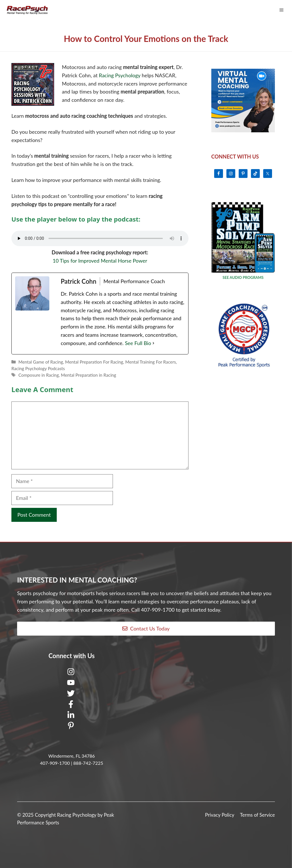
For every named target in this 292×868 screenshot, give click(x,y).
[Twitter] (72, 695)
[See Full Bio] (153, 343)
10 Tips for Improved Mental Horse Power (100, 261)
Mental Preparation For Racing (94, 362)
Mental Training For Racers (151, 362)
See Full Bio (138, 343)
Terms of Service (257, 815)
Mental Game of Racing (40, 362)
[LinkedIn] (72, 716)
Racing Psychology (120, 75)
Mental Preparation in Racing (89, 375)
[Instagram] (72, 673)
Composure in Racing (38, 375)
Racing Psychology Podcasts (38, 368)
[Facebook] (72, 705)
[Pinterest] (72, 727)
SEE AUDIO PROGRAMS (243, 277)
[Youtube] (72, 684)
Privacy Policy (220, 815)
